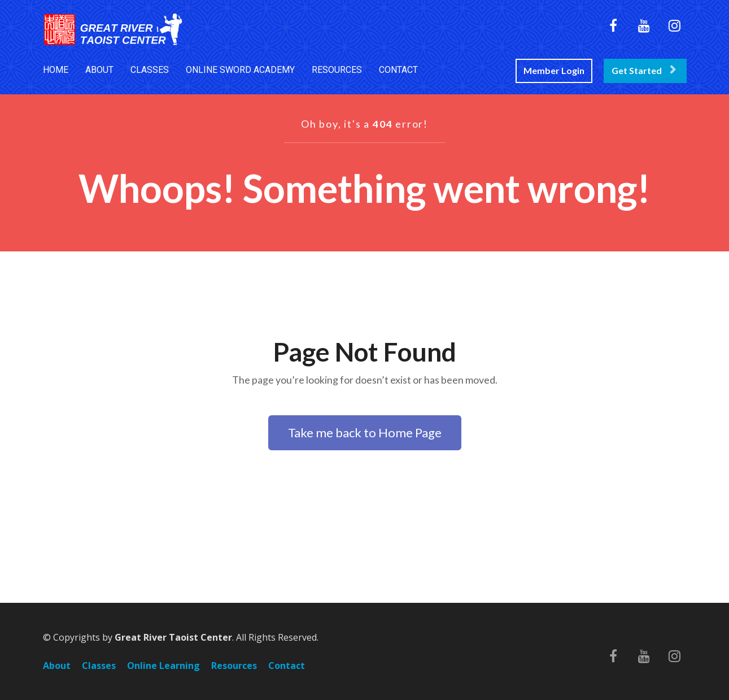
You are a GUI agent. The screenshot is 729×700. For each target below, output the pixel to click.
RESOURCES (337, 70)
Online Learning (163, 666)
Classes (99, 666)
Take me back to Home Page (365, 432)
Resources (234, 666)
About (57, 666)
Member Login (554, 70)
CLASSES (150, 70)
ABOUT (99, 70)
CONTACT (398, 70)
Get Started (644, 70)
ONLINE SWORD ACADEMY (240, 70)
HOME (56, 70)
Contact (287, 666)
